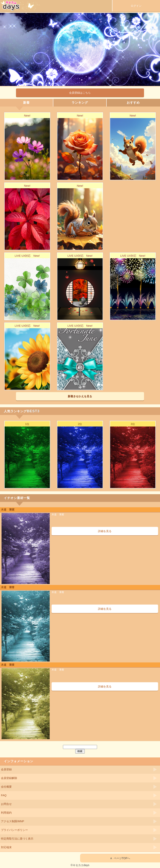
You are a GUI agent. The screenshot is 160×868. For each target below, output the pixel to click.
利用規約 (6, 813)
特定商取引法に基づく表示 (17, 839)
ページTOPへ (120, 858)
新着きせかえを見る (80, 396)
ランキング (80, 103)
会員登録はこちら (80, 93)
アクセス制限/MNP (13, 821)
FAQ (4, 795)
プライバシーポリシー (14, 830)
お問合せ (6, 804)
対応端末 (6, 847)
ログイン (136, 6)
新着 (26, 103)
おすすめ (133, 103)
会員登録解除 (9, 778)
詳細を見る (105, 531)
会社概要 (6, 787)
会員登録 (6, 769)
